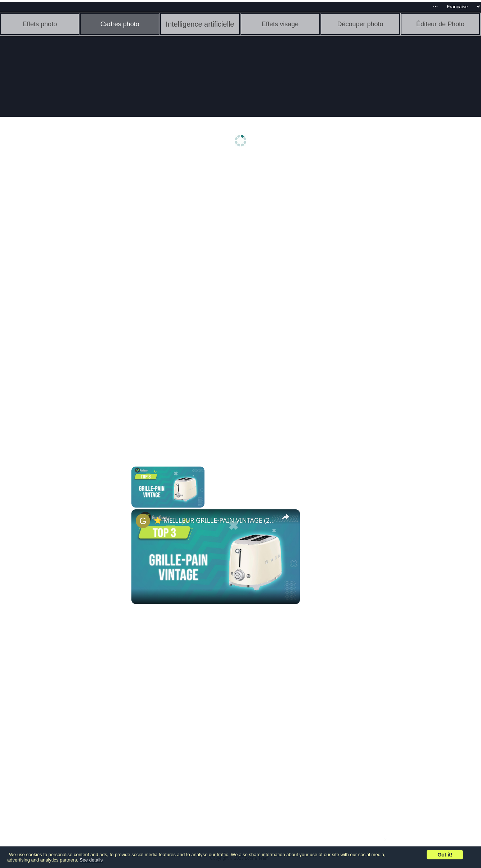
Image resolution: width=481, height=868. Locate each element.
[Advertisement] (56, 272)
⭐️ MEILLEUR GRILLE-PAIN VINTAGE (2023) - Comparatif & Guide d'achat (215, 520)
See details (91, 860)
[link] (143, 521)
